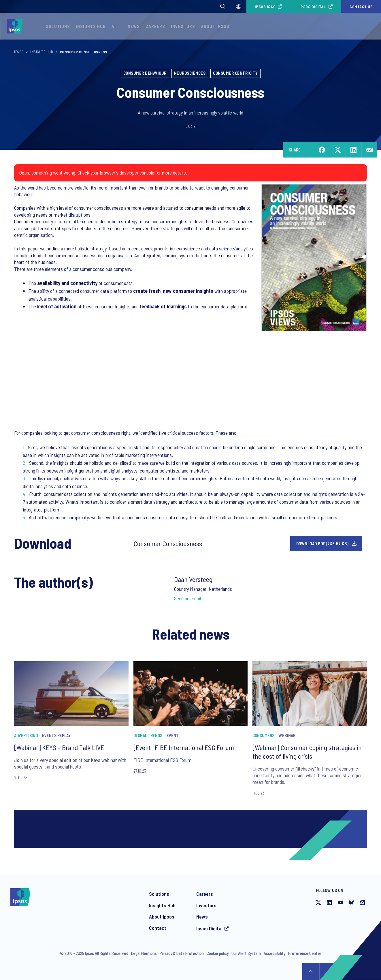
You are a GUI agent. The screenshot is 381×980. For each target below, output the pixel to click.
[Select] (239, 6)
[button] (223, 6)
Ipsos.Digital (313, 6)
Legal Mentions (144, 953)
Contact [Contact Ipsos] (158, 928)
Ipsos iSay (265, 6)
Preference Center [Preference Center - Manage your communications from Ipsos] (305, 953)
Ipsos (19, 52)
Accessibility (275, 953)
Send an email (187, 598)
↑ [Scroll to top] (311, 971)
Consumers (263, 735)
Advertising (26, 735)
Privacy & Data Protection (182, 953)
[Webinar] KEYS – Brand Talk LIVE (59, 747)
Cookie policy (218, 953)
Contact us (361, 6)
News (202, 917)
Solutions (58, 26)
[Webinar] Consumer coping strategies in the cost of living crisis (307, 752)
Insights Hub (42, 52)
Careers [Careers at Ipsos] (205, 894)
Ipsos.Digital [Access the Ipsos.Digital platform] (209, 928)
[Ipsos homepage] (16, 26)
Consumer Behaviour (145, 73)
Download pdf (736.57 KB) (322, 544)
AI (114, 26)
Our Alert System (246, 953)
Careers (155, 26)
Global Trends (148, 735)
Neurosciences (190, 73)
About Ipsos (162, 917)
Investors (206, 905)
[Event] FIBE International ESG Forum (184, 747)
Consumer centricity (235, 73)
